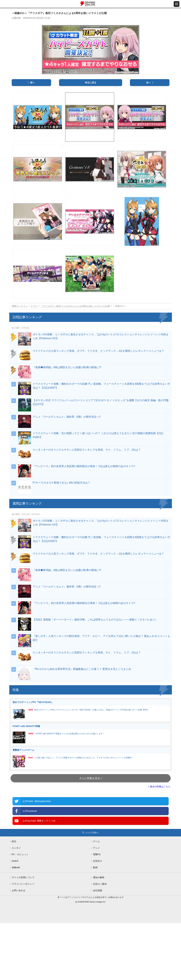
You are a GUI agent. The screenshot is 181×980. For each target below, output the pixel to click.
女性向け (98, 918)
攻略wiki (16, 924)
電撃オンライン (20, 363)
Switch (15, 918)
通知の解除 (99, 934)
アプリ (34, 363)
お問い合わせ (19, 947)
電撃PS (97, 911)
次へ (148, 139)
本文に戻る (91, 139)
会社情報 (98, 947)
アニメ (96, 905)
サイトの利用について (23, 934)
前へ (33, 139)
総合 (14, 898)
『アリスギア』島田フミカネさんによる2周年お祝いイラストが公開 (75, 363)
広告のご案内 (100, 941)
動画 (95, 924)
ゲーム (96, 898)
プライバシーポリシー (23, 941)
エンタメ (16, 905)
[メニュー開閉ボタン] (177, 4)
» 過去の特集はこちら (159, 843)
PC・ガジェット (20, 911)
